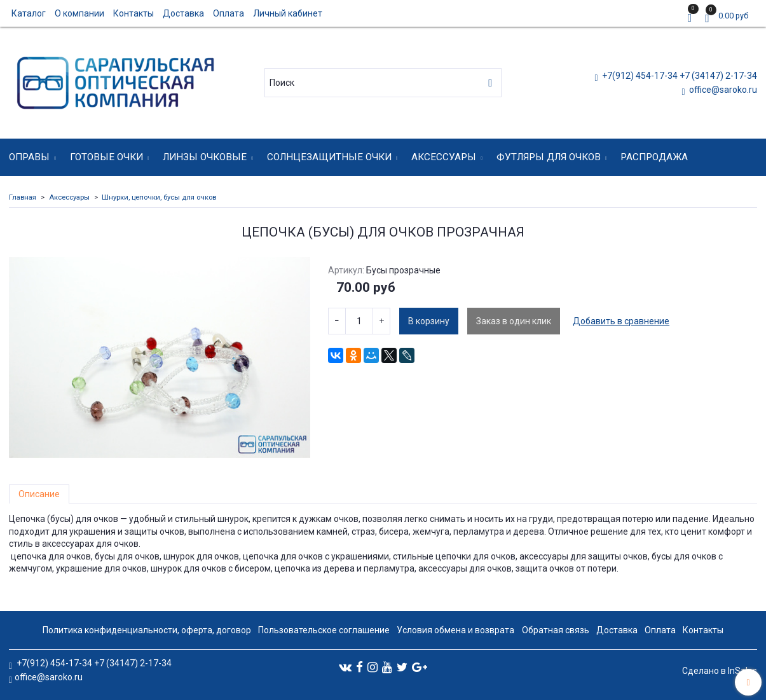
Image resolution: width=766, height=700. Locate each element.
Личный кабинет (288, 13)
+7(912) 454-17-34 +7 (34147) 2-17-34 (679, 76)
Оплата (229, 13)
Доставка (183, 13)
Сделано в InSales (720, 671)
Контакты (133, 13)
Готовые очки (106, 157)
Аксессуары (444, 157)
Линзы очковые (205, 157)
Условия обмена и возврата (455, 630)
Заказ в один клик (514, 321)
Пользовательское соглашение (324, 630)
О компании (79, 13)
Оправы (29, 157)
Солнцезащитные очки (329, 157)
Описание (39, 494)
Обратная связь (556, 630)
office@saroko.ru (722, 90)
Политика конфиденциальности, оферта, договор (147, 630)
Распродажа (654, 157)
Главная (23, 197)
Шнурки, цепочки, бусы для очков (159, 197)
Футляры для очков (549, 157)
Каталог (29, 13)
